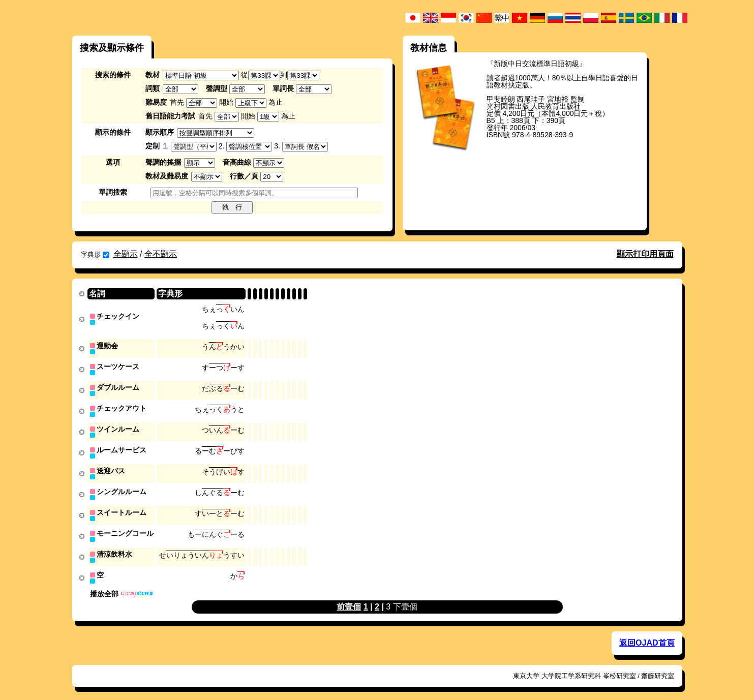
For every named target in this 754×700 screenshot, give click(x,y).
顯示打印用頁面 (645, 254)
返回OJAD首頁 (647, 636)
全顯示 (126, 254)
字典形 (95, 254)
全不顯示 (161, 254)
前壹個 (349, 600)
